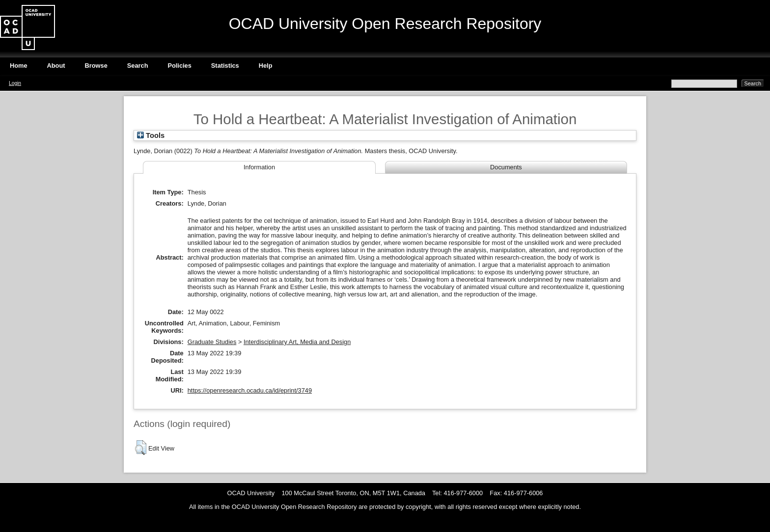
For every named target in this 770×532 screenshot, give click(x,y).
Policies (179, 66)
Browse (96, 66)
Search (138, 66)
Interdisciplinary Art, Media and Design (297, 342)
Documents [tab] (506, 167)
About (56, 66)
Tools (151, 135)
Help (266, 66)
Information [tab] (259, 167)
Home (19, 66)
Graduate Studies (212, 342)
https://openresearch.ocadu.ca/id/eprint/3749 (250, 390)
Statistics (225, 66)
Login (15, 83)
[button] (141, 448)
